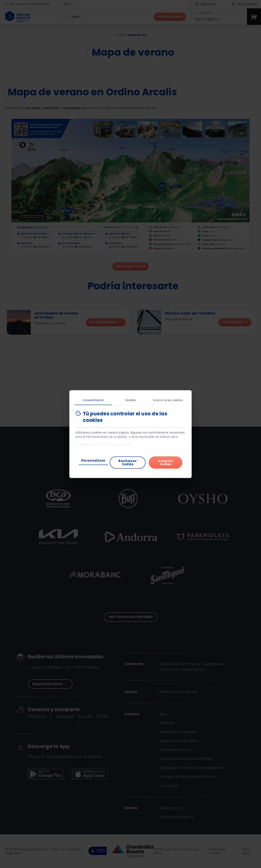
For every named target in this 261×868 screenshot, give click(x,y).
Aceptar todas (166, 462)
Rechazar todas (128, 462)
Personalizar (93, 460)
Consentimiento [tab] (93, 400)
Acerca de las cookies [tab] (168, 400)
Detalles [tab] (131, 400)
